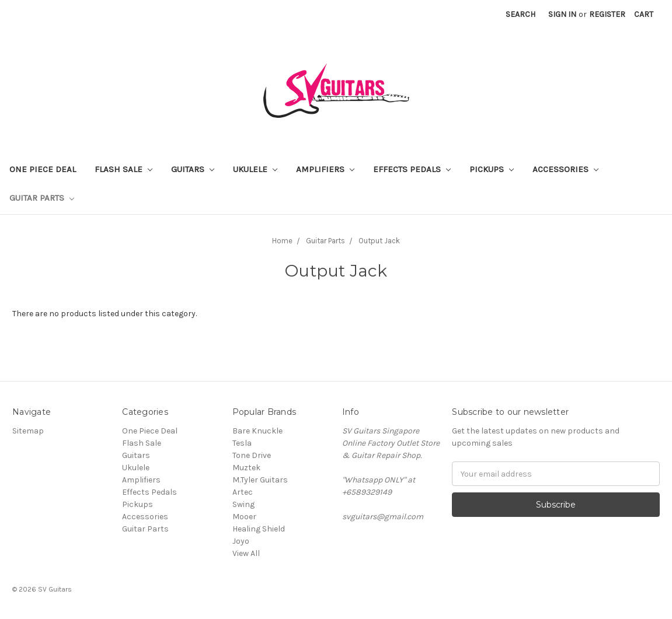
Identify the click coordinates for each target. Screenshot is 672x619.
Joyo (241, 541)
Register (607, 14)
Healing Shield (259, 529)
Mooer (244, 517)
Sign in (562, 14)
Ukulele (255, 169)
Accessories (565, 169)
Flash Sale (123, 169)
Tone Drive (252, 455)
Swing (243, 504)
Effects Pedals (412, 169)
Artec (243, 492)
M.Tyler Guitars (260, 480)
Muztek (246, 468)
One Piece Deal (43, 169)
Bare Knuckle (257, 431)
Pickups (492, 169)
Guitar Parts (42, 198)
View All (246, 553)
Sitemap (28, 431)
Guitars (193, 169)
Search (520, 14)
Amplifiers (325, 169)
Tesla (242, 443)
